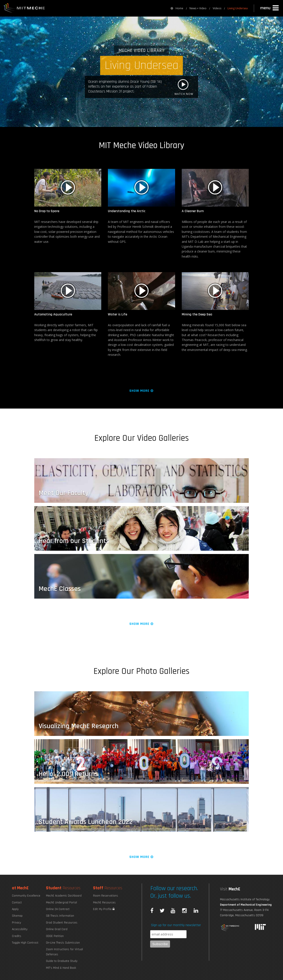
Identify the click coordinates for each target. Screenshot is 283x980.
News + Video (198, 8)
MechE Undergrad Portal (61, 903)
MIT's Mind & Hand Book (61, 968)
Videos (217, 8)
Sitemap (17, 916)
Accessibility (20, 929)
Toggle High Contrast (25, 943)
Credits (17, 936)
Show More (142, 391)
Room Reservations (106, 896)
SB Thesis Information (60, 916)
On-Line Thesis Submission (63, 943)
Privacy (16, 923)
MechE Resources (104, 903)
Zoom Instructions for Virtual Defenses (64, 952)
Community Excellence (26, 896)
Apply (15, 909)
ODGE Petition (55, 936)
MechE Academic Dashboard (64, 896)
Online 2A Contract (58, 909)
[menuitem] (177, 8)
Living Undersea (238, 8)
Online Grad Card (57, 929)
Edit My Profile (104, 909)
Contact (17, 903)
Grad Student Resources (62, 923)
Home (177, 8)
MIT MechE (24, 9)
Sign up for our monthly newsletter (176, 925)
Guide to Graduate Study (62, 961)
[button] (270, 8)
